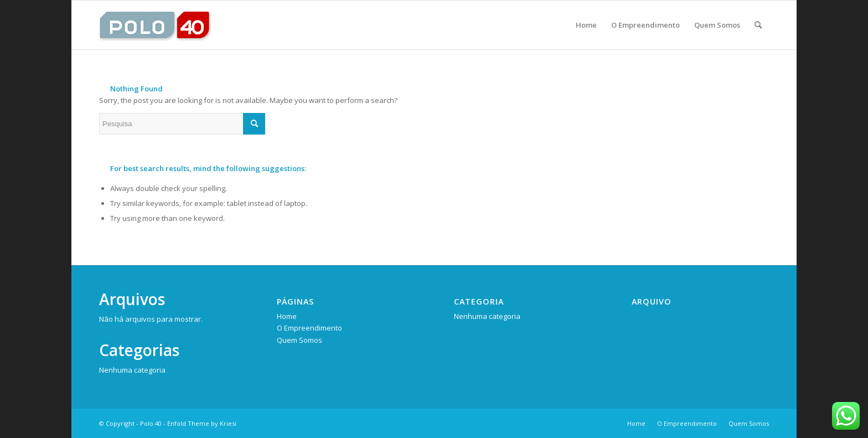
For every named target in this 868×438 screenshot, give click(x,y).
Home (287, 316)
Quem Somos (299, 340)
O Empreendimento (309, 328)
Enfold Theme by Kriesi (202, 423)
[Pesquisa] (758, 25)
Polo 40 (151, 423)
